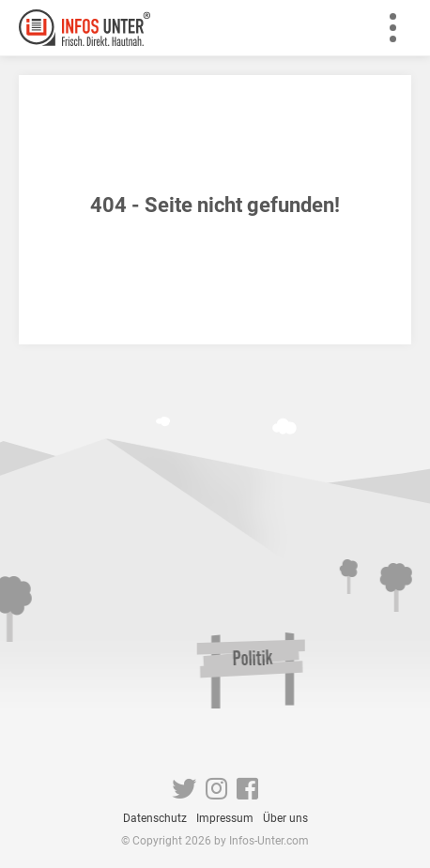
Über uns (285, 818)
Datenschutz (155, 818)
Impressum (225, 818)
